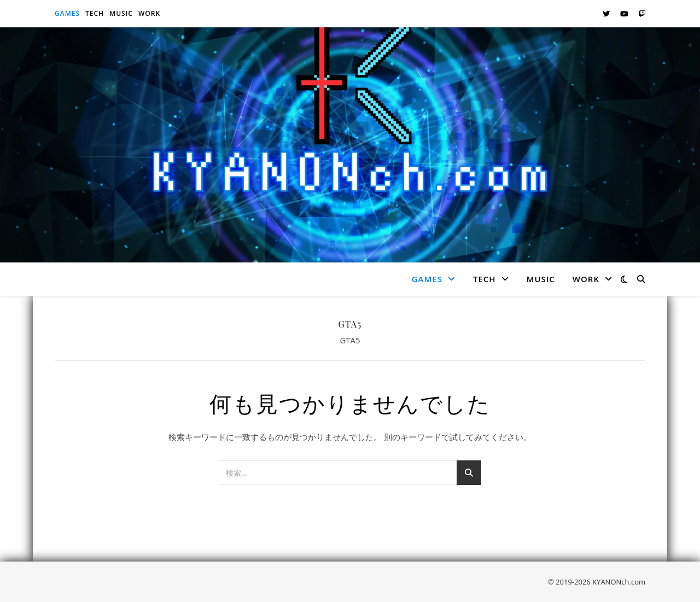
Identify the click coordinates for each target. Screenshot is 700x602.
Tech (95, 13)
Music (121, 13)
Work (149, 13)
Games (67, 13)
